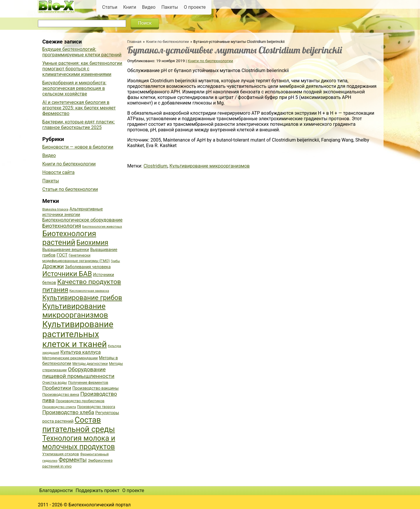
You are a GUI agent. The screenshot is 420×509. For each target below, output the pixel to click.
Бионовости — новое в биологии (78, 147)
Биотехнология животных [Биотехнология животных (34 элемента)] (102, 227)
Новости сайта (58, 172)
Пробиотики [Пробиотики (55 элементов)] (57, 388)
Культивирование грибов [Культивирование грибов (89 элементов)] (82, 298)
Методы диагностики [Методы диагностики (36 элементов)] (90, 364)
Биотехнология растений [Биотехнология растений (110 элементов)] (69, 238)
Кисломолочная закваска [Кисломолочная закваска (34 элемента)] (89, 291)
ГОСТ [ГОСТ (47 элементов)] (62, 255)
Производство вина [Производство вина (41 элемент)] (61, 394)
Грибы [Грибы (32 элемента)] (115, 261)
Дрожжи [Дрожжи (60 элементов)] (53, 266)
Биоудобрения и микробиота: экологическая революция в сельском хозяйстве (74, 88)
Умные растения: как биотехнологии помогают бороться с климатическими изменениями (82, 69)
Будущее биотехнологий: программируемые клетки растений (82, 52)
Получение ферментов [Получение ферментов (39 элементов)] (88, 382)
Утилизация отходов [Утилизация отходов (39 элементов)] (61, 454)
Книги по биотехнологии (167, 42)
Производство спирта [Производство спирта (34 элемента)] (59, 407)
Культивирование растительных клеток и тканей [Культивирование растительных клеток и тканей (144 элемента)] (78, 334)
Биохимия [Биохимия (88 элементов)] (92, 243)
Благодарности (56, 490)
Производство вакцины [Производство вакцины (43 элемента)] (96, 388)
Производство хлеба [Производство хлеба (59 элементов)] (68, 412)
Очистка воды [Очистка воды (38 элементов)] (55, 382)
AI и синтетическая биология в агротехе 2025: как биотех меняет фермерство (79, 108)
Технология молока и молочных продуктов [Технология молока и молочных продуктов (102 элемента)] (79, 442)
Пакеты (170, 7)
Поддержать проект (97, 490)
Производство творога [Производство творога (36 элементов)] (96, 407)
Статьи (110, 7)
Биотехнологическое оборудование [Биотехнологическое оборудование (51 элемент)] (82, 220)
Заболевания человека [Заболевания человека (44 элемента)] (88, 267)
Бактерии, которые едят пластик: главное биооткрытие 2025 (79, 125)
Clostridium (155, 166)
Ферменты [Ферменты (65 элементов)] (73, 460)
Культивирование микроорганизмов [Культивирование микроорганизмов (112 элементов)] (75, 311)
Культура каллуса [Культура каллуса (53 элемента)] (80, 352)
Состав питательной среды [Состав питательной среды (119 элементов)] (79, 425)
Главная (134, 42)
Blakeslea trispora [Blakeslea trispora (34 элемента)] (55, 209)
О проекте (195, 7)
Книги (130, 7)
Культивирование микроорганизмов (210, 166)
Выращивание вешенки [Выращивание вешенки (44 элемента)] (66, 250)
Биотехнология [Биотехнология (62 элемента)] (62, 226)
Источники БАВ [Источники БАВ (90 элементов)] (67, 274)
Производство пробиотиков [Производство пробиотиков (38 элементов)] (80, 401)
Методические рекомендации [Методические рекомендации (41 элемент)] (70, 358)
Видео (149, 7)
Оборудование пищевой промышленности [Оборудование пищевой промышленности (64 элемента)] (78, 373)
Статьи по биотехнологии (70, 189)
